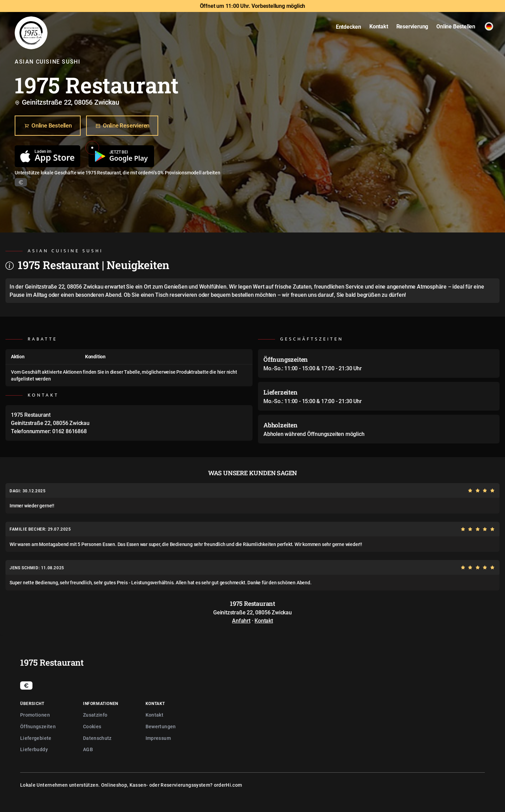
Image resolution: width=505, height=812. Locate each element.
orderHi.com (228, 785)
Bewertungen (161, 726)
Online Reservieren (122, 126)
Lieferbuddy (34, 749)
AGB (88, 749)
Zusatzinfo (95, 715)
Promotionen (35, 715)
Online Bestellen (48, 126)
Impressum (158, 738)
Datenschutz (97, 738)
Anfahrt (241, 621)
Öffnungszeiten (38, 726)
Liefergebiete (36, 738)
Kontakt (264, 621)
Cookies (92, 726)
